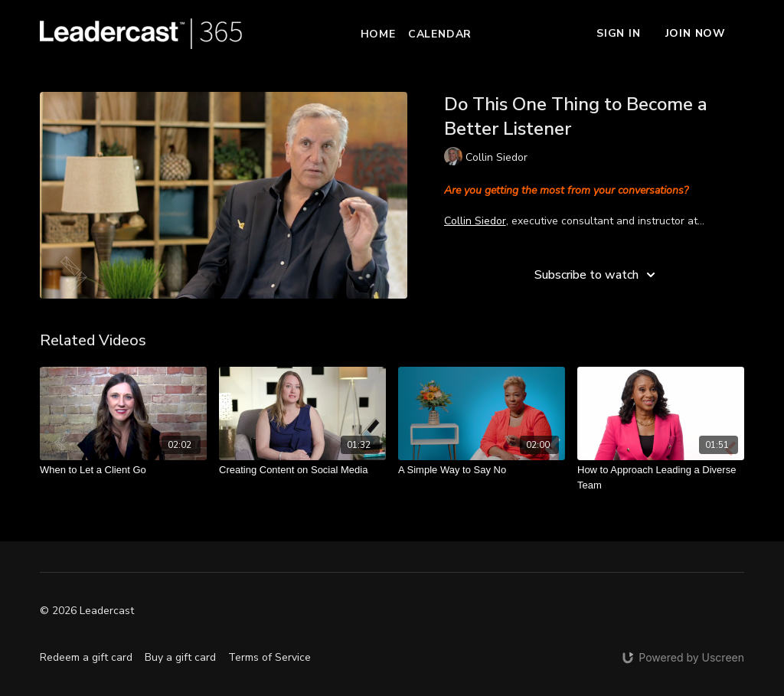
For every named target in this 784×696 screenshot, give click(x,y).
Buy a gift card (180, 657)
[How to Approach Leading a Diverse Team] (661, 477)
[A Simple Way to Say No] (482, 470)
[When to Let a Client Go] (123, 470)
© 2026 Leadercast (87, 611)
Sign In (619, 33)
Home (378, 34)
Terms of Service (269, 657)
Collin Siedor (475, 221)
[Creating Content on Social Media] (302, 470)
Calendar (440, 34)
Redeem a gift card (86, 657)
